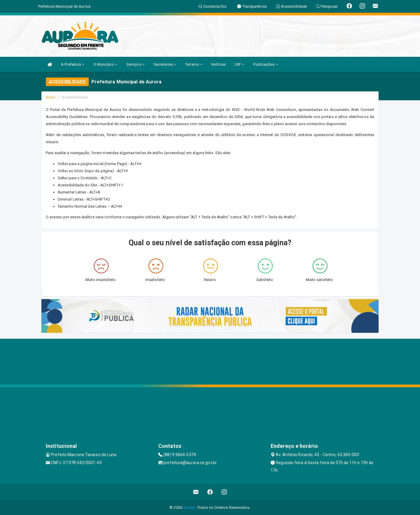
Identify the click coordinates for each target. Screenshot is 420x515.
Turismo (194, 64)
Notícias (218, 64)
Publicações (265, 64)
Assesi (189, 507)
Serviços (135, 64)
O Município (105, 64)
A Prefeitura (73, 64)
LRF (240, 64)
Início (51, 97)
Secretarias (165, 64)
